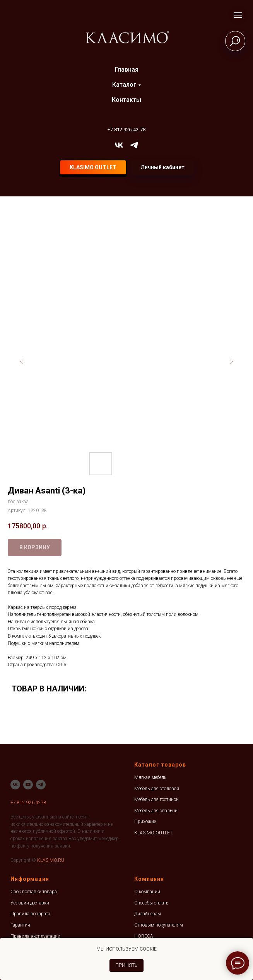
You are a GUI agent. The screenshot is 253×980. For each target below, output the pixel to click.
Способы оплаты (152, 903)
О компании (147, 892)
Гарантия (20, 925)
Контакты (126, 100)
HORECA (144, 936)
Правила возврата (30, 914)
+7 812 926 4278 (28, 803)
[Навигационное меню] (238, 15)
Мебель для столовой (157, 789)
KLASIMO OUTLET (153, 833)
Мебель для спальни (156, 811)
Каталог (124, 85)
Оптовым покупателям (159, 925)
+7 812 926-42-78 (126, 130)
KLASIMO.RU (51, 860)
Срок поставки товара (34, 892)
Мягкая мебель (150, 777)
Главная (127, 70)
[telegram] (134, 145)
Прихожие (145, 822)
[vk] (119, 145)
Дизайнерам (148, 914)
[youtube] (28, 785)
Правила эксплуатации (35, 936)
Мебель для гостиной (156, 799)
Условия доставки (30, 903)
